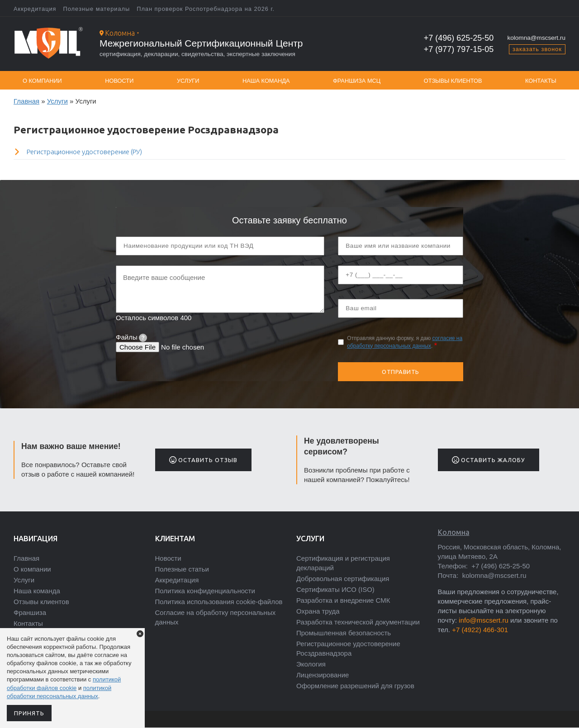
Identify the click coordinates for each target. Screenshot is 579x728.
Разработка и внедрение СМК (343, 600)
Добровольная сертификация (343, 579)
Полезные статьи (182, 569)
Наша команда (266, 81)
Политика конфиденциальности (205, 591)
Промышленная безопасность (344, 633)
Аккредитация (35, 9)
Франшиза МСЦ (357, 81)
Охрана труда (318, 611)
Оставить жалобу (489, 460)
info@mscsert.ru (483, 620)
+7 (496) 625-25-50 (459, 38)
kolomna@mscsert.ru (536, 38)
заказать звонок (537, 49)
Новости (119, 81)
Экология (311, 664)
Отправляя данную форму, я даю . (405, 342)
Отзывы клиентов (453, 81)
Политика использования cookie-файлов (219, 602)
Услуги (188, 81)
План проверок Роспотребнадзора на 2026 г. (206, 9)
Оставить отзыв (203, 460)
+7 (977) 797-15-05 (459, 49)
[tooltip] (143, 338)
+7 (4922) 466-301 (480, 630)
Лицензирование (323, 675)
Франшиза (30, 612)
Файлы (131, 337)
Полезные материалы (97, 9)
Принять (29, 713)
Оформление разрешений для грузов (355, 686)
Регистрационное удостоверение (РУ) (84, 152)
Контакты (541, 81)
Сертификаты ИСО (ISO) (335, 589)
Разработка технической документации (358, 622)
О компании (42, 81)
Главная (26, 101)
